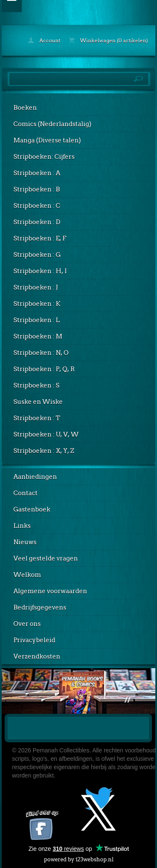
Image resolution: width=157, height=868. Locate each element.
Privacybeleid (34, 640)
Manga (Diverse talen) (47, 140)
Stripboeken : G (37, 255)
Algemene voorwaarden (50, 591)
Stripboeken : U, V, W (46, 434)
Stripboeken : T (37, 418)
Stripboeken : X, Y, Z (44, 451)
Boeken (25, 108)
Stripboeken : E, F (40, 238)
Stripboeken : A (37, 173)
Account (44, 40)
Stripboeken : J (36, 287)
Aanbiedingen (35, 477)
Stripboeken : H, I (40, 271)
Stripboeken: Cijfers (44, 157)
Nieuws (25, 542)
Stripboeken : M (38, 336)
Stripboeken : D (37, 222)
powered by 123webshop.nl (79, 858)
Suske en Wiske (38, 402)
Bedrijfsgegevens (40, 607)
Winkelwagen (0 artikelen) (108, 40)
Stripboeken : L (37, 320)
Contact (26, 493)
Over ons (27, 624)
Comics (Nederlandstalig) (52, 124)
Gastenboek (32, 509)
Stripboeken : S (36, 385)
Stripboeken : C (37, 206)
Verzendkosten (37, 656)
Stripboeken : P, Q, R (44, 369)
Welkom (27, 575)
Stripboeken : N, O (41, 353)
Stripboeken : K (37, 304)
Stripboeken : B (37, 189)
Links (22, 526)
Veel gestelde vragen (46, 558)
